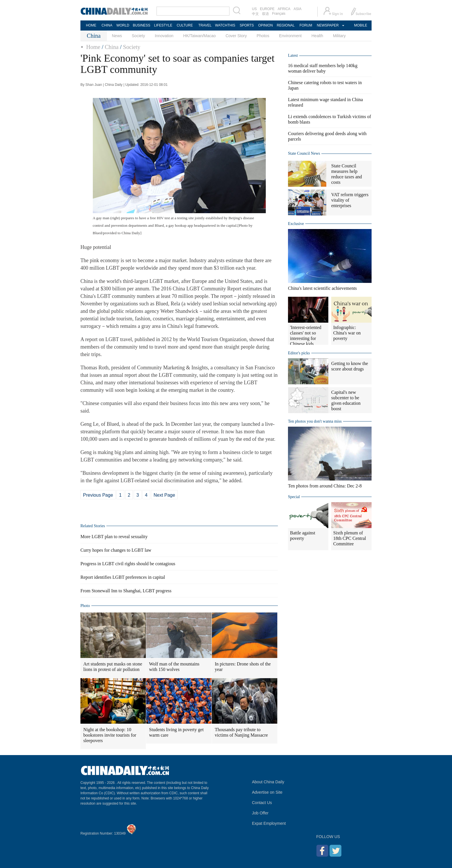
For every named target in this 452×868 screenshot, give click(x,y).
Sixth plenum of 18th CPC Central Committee (350, 538)
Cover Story (236, 36)
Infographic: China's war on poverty (347, 333)
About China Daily (268, 782)
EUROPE (267, 9)
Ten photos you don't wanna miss (315, 421)
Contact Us (262, 803)
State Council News (304, 153)
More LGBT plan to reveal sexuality (114, 537)
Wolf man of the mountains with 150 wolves (174, 667)
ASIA (297, 9)
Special (294, 497)
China (112, 47)
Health (317, 36)
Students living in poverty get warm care (176, 732)
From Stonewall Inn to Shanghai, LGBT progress (126, 591)
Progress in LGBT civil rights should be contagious (128, 564)
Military (339, 36)
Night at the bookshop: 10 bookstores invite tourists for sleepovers (110, 735)
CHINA (107, 25)
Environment (290, 36)
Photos (263, 36)
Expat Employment (269, 823)
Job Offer (260, 813)
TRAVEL (205, 25)
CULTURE (185, 25)
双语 (265, 14)
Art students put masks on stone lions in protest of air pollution (113, 667)
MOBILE (360, 25)
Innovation (164, 36)
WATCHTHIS (225, 25)
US (254, 9)
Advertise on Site (267, 792)
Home (93, 47)
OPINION (266, 25)
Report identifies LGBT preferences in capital (123, 577)
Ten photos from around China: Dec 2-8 (325, 486)
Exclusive (296, 224)
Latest (293, 55)
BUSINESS (142, 25)
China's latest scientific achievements (322, 288)
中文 (255, 14)
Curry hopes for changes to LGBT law (116, 550)
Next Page (164, 495)
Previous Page (98, 495)
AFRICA (284, 9)
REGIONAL (286, 25)
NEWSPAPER (327, 25)
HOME (91, 25)
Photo (85, 606)
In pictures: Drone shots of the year (243, 667)
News (117, 36)
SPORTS (247, 25)
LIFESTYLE (163, 25)
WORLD (123, 25)
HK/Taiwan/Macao (200, 36)
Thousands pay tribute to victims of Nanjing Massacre (241, 732)
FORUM (306, 25)
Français (279, 14)
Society (138, 36)
